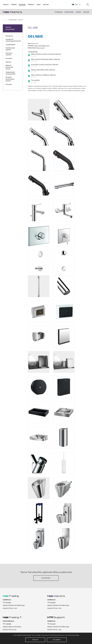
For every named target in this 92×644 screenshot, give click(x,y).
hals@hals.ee (7, 600)
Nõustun (35, 640)
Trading (14, 5)
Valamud (8, 62)
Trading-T (31, 5)
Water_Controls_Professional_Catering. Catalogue (46, 59)
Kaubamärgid (69, 12)
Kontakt (46, 5)
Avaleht (6, 5)
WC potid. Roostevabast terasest (10, 79)
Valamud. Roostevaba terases (9, 67)
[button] (88, 5)
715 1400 (8, 603)
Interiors (22, 5)
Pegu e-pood (41, 48)
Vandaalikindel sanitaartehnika (10, 73)
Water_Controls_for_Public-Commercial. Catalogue (46, 54)
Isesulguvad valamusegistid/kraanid (13, 40)
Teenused (86, 12)
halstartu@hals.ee (8, 621)
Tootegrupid (58, 12)
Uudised (78, 12)
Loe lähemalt (57, 640)
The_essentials (35, 80)
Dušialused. (9, 36)
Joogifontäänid (10, 45)
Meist (39, 5)
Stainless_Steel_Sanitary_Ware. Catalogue (43, 70)
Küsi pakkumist (46, 578)
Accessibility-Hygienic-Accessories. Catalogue (45, 65)
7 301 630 (8, 624)
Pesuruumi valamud (9, 54)
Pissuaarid (9, 59)
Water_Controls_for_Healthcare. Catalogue (43, 75)
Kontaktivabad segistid (10, 49)
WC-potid (9, 85)
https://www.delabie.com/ (42, 46)
